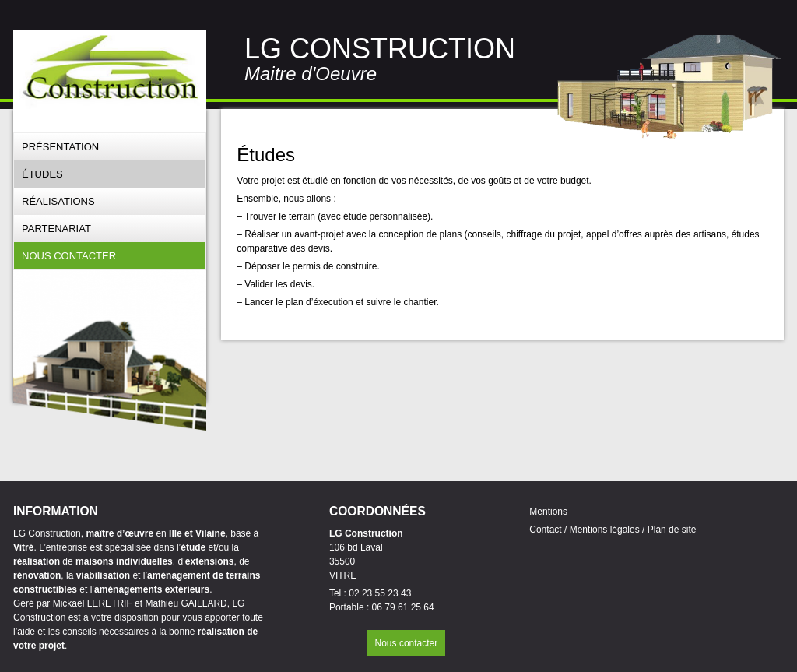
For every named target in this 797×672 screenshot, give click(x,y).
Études (42, 174)
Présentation (60, 147)
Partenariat (56, 229)
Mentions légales (605, 530)
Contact (547, 530)
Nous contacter (69, 256)
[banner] (110, 69)
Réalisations (58, 201)
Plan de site (672, 530)
